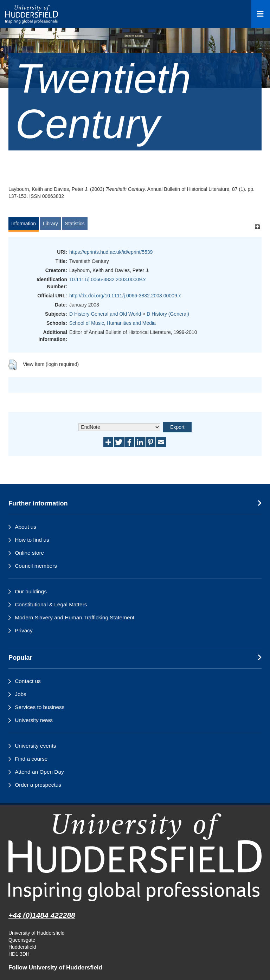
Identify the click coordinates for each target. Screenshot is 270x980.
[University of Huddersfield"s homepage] (135, 857)
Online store (29, 553)
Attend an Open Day (39, 772)
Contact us (28, 681)
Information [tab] (24, 224)
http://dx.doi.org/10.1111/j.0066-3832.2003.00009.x (125, 296)
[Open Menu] (260, 14)
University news (34, 720)
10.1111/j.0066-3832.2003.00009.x (107, 279)
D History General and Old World (105, 314)
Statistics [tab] (75, 224)
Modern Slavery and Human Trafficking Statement (75, 617)
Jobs (21, 694)
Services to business (40, 707)
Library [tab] (50, 224)
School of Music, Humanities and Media (112, 323)
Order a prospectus (38, 785)
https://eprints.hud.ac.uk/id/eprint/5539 (111, 252)
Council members (36, 566)
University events (35, 746)
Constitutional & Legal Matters (51, 604)
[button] (12, 365)
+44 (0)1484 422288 (42, 915)
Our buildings (31, 591)
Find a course (31, 759)
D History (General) (168, 314)
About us (25, 527)
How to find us (32, 540)
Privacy (24, 630)
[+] (257, 227)
